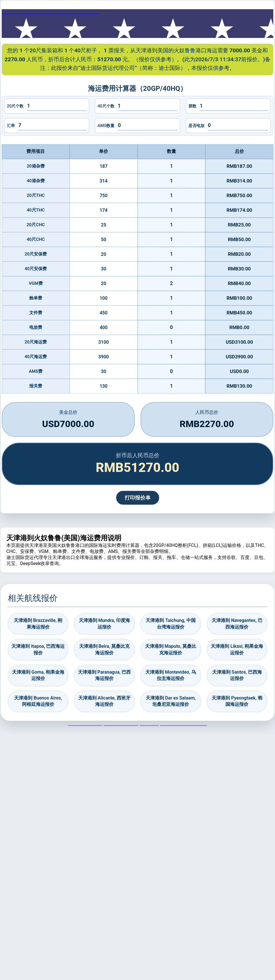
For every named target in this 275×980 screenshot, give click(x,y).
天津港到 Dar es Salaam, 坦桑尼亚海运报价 (171, 701)
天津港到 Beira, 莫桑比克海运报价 (105, 649)
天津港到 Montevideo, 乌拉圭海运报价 (171, 675)
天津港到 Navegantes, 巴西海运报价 (237, 623)
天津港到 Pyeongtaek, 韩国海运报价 (237, 701)
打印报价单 (138, 498)
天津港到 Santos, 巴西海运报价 (237, 675)
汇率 (11, 126)
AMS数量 (106, 126)
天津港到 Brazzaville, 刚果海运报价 (38, 623)
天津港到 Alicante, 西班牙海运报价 (105, 701)
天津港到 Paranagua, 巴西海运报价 (105, 675)
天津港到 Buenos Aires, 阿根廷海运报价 (38, 701)
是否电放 (196, 126)
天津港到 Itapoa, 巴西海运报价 (38, 649)
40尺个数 (106, 106)
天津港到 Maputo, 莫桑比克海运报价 (171, 649)
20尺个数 (15, 106)
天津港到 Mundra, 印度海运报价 (105, 623)
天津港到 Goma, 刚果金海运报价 (38, 675)
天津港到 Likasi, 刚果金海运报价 (237, 649)
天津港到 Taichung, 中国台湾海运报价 (170, 623)
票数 (192, 106)
